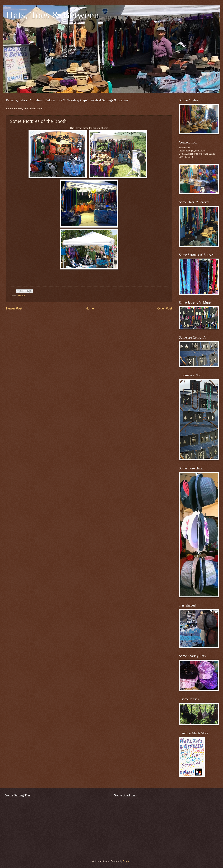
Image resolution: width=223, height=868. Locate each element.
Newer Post (14, 308)
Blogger (127, 861)
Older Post (165, 308)
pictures (21, 296)
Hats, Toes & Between (53, 15)
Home (90, 308)
